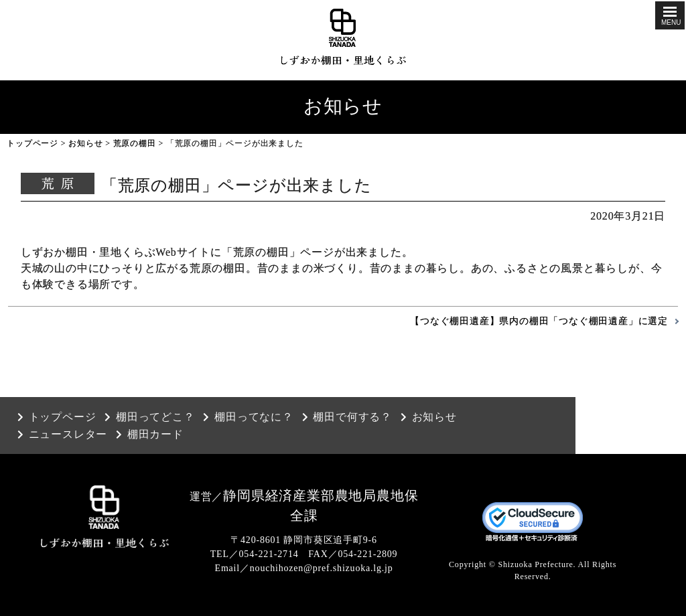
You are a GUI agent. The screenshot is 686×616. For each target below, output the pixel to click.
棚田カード (155, 435)
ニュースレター (68, 435)
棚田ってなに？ (254, 417)
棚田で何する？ (352, 417)
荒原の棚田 (135, 143)
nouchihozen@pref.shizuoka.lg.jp (322, 568)
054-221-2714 (269, 554)
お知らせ (85, 143)
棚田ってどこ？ (155, 417)
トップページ (32, 143)
